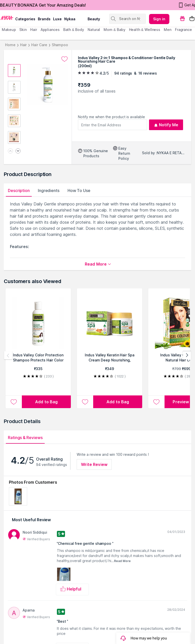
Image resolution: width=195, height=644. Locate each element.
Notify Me (166, 125)
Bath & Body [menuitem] (74, 30)
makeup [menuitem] (9, 30)
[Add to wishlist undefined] (64, 59)
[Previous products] (8, 355)
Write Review (94, 464)
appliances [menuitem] (50, 30)
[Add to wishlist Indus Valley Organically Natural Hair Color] (156, 402)
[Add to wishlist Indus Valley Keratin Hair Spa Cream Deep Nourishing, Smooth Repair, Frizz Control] (85, 402)
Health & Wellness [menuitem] (145, 30)
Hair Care (39, 45)
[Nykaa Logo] (7, 18)
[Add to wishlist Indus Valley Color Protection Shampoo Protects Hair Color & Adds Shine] (14, 402)
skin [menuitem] (23, 30)
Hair (23, 45)
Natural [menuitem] (94, 30)
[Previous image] (10, 151)
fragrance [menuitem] (183, 30)
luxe (57, 19)
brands (44, 19)
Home (10, 45)
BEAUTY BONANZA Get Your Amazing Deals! (43, 5)
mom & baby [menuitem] (114, 30)
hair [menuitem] (34, 30)
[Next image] (18, 151)
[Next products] (187, 355)
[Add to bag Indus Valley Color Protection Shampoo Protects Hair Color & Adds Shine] (46, 402)
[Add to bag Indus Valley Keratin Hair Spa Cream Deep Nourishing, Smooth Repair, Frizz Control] (118, 402)
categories (25, 19)
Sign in (159, 19)
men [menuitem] (168, 30)
